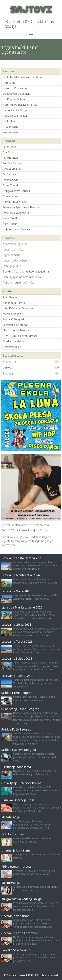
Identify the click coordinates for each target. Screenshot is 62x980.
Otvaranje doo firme (15, 916)
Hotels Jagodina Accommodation (23, 277)
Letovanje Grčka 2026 (16, 591)
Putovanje (9, 83)
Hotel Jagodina (12, 266)
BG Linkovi (10, 121)
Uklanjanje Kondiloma (16, 767)
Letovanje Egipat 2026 (17, 658)
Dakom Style (11, 180)
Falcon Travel (11, 158)
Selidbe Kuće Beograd (16, 729)
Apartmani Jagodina (15, 244)
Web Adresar (11, 132)
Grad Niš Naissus (14, 341)
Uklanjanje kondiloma (16, 850)
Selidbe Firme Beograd (17, 693)
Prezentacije (11, 127)
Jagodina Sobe (12, 255)
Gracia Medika (12, 169)
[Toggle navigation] (31, 34)
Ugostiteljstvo (14, 52)
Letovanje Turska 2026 (17, 641)
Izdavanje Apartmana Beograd (22, 207)
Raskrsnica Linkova (15, 116)
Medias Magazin (13, 314)
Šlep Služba (10, 224)
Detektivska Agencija (16, 213)
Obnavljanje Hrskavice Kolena (21, 783)
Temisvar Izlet (12, 347)
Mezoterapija (10, 817)
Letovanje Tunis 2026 (16, 676)
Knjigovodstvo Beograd (17, 229)
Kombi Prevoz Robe (15, 202)
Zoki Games (10, 297)
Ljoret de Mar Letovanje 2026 (22, 607)
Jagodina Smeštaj (13, 249)
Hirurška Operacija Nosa (18, 800)
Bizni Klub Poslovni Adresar (20, 336)
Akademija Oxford (14, 303)
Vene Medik (10, 218)
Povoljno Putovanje (15, 88)
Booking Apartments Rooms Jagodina (26, 271)
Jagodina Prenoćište (15, 260)
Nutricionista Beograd (17, 330)
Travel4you (10, 196)
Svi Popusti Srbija (14, 99)
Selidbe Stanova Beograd (19, 750)
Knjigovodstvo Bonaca (16, 191)
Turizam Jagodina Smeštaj (19, 282)
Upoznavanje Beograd (17, 94)
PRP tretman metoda (16, 866)
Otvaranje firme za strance (20, 933)
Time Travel (10, 185)
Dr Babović (10, 174)
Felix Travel (10, 147)
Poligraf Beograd (13, 319)
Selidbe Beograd (13, 163)
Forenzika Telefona (15, 325)
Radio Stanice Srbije (15, 110)
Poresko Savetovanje (16, 950)
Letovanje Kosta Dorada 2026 (22, 558)
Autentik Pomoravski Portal (20, 105)
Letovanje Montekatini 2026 (21, 575)
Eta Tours (9, 152)
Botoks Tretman (12, 834)
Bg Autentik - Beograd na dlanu (22, 77)
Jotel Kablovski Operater (18, 308)
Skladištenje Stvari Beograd (20, 709)
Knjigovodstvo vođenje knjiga (21, 899)
